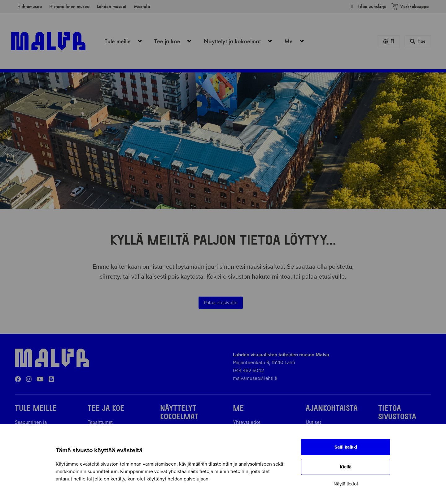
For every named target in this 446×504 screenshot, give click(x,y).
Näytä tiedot (346, 484)
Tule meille (127, 41)
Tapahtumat (100, 422)
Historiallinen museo (69, 6)
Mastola (142, 6)
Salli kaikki (346, 447)
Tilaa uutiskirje (368, 6)
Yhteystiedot (247, 422)
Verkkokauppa (410, 6)
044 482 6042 (248, 371)
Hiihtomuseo (30, 6)
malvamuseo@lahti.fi (255, 378)
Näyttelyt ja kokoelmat (241, 41)
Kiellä (346, 467)
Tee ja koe (176, 41)
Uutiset (313, 422)
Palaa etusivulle (221, 303)
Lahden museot (112, 6)
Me (297, 41)
